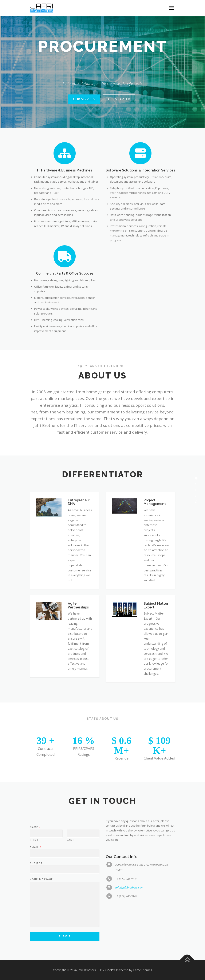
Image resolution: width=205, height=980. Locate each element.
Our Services (84, 108)
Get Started (119, 108)
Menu (172, 8)
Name (35, 955)
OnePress (112, 970)
